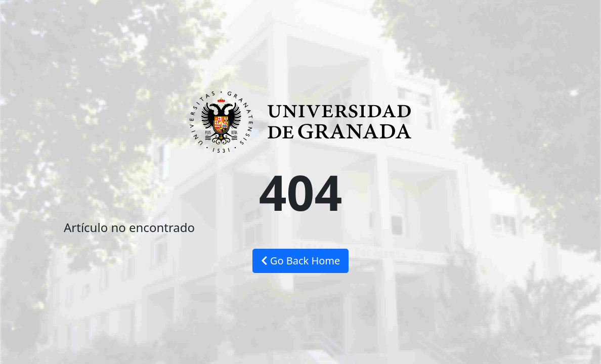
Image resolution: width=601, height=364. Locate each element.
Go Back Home (301, 261)
